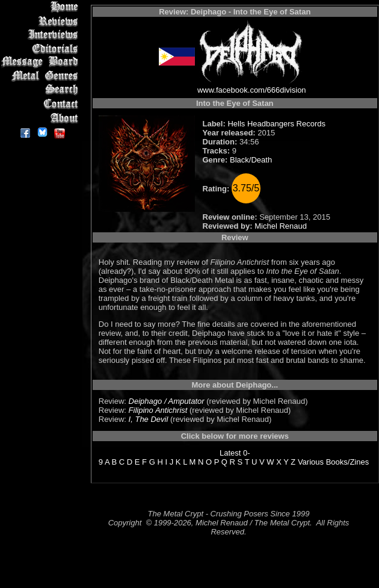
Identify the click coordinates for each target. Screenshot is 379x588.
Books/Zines (348, 462)
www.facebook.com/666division (252, 90)
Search (42, 90)
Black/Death (251, 160)
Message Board (42, 62)
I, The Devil (149, 419)
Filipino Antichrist (158, 410)
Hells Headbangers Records (276, 124)
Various (311, 462)
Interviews (42, 35)
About (42, 118)
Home (42, 7)
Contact (42, 104)
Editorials (42, 48)
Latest (230, 453)
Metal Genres (42, 76)
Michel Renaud (281, 226)
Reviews (42, 21)
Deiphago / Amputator (167, 401)
